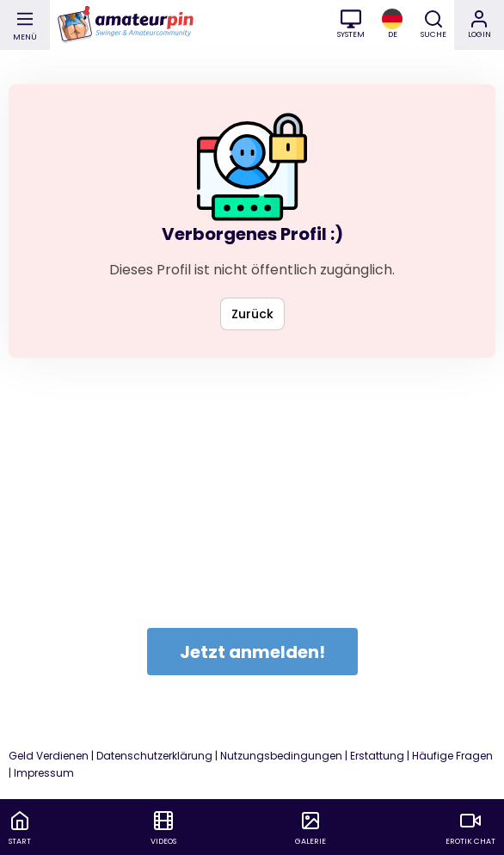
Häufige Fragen (452, 756)
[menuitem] (20, 829)
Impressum (44, 773)
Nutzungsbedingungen (281, 756)
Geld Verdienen (49, 756)
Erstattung (377, 756)
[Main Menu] (25, 25)
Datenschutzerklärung (154, 756)
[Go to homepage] (125, 25)
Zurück (252, 314)
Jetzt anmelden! (252, 652)
